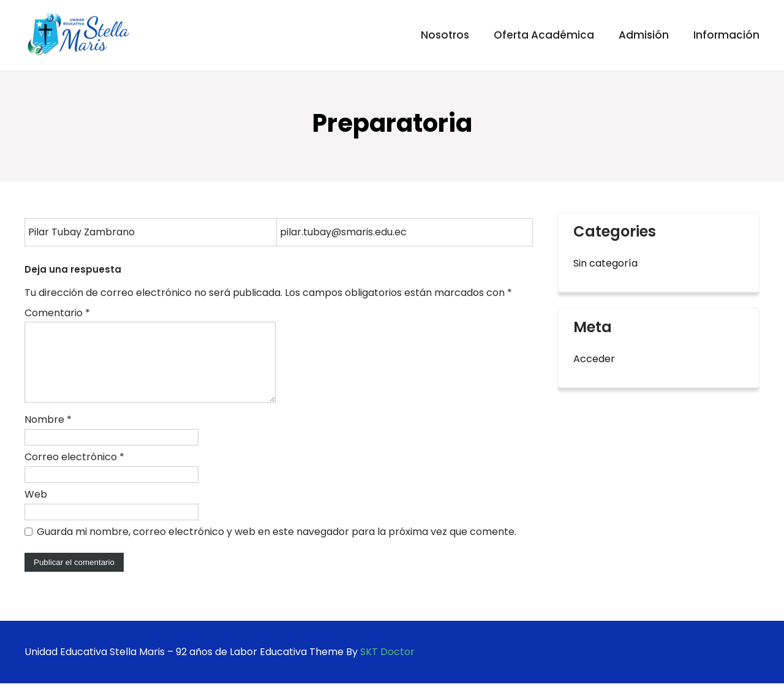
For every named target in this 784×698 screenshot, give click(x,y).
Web (36, 509)
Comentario (57, 313)
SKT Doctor (387, 666)
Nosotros (445, 35)
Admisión (644, 35)
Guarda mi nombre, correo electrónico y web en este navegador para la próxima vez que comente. (277, 546)
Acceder (594, 359)
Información (726, 35)
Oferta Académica (544, 35)
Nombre (48, 434)
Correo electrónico (74, 472)
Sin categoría (605, 263)
